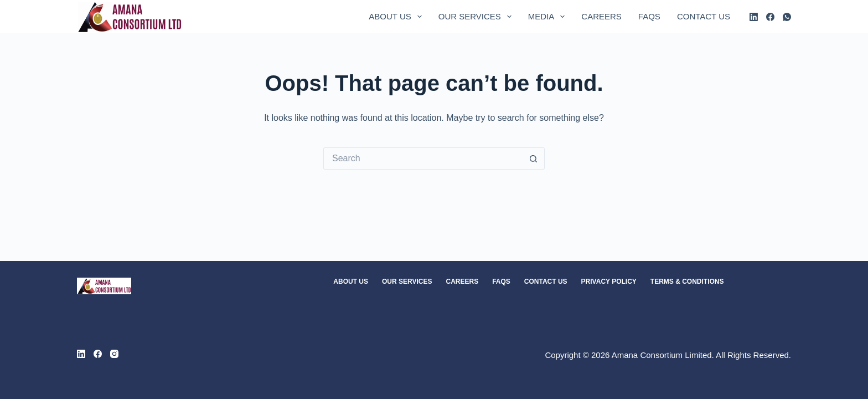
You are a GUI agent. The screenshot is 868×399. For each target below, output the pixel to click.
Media (549, 17)
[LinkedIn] (754, 17)
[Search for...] (423, 158)
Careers (601, 16)
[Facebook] (770, 17)
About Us (397, 17)
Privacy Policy (609, 282)
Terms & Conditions (687, 282)
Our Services (477, 17)
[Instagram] (114, 354)
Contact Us (704, 16)
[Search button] (534, 158)
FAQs (649, 16)
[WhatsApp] (787, 17)
